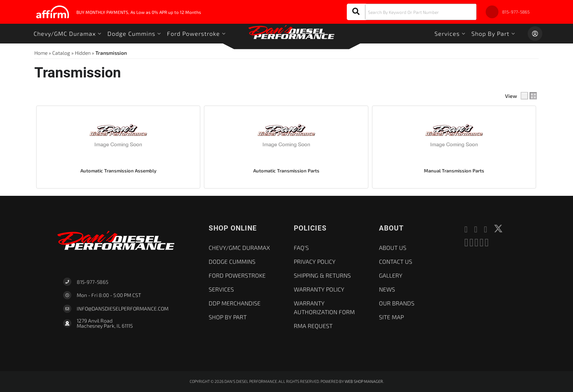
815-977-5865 (92, 282)
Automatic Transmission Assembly (118, 171)
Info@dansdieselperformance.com (123, 309)
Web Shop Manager (364, 381)
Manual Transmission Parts (454, 171)
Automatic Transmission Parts (286, 171)
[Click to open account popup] (535, 34)
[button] (412, 12)
